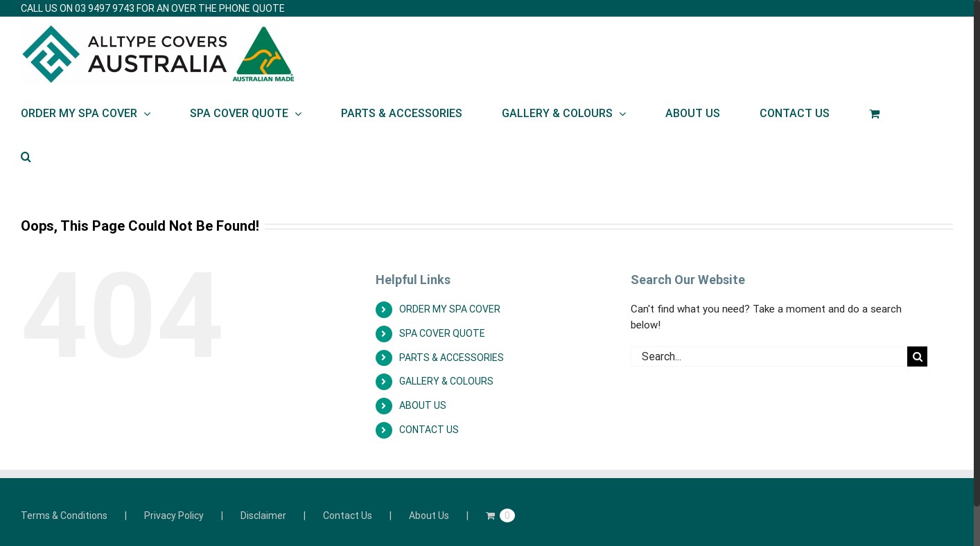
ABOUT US (423, 405)
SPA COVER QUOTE (442, 333)
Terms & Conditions (64, 516)
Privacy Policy (174, 516)
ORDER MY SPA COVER (450, 309)
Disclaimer (263, 516)
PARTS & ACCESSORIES (452, 358)
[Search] (26, 155)
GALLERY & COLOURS (446, 381)
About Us (429, 516)
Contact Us (348, 516)
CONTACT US (429, 430)
